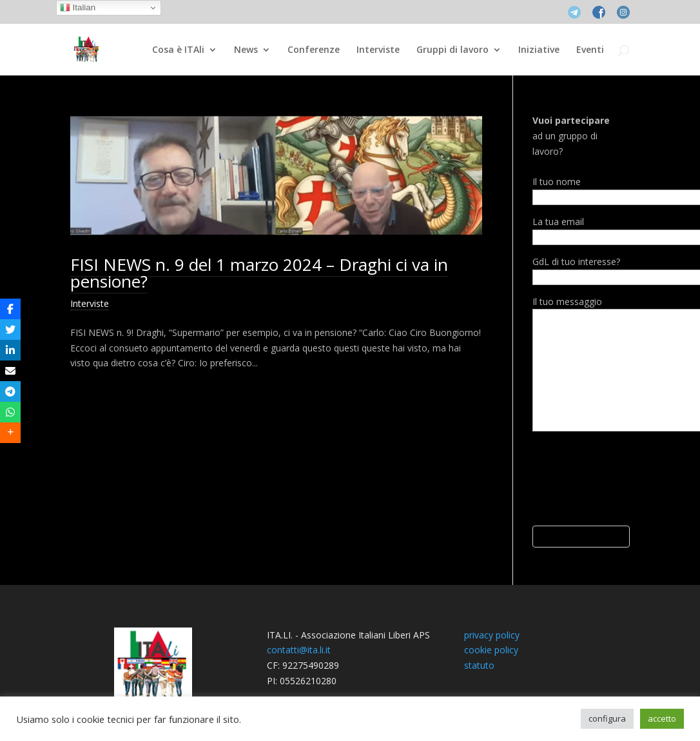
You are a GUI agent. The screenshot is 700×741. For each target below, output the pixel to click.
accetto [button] (662, 718)
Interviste (378, 50)
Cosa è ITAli (178, 50)
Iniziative (539, 50)
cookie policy (491, 650)
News (246, 50)
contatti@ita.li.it (299, 650)
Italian (78, 8)
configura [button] (607, 718)
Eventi (590, 50)
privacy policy (492, 635)
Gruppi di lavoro (452, 50)
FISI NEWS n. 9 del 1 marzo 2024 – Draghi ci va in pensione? (259, 273)
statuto (479, 665)
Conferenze (314, 50)
